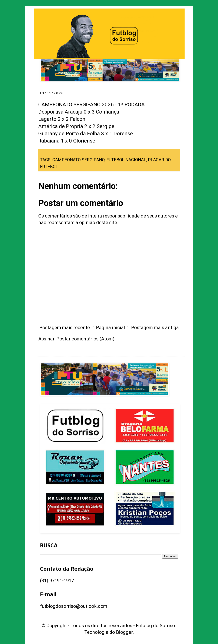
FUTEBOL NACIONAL (126, 160)
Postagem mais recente (65, 328)
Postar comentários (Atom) (85, 339)
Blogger (124, 632)
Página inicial (110, 328)
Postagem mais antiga (155, 328)
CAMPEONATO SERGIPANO (78, 160)
